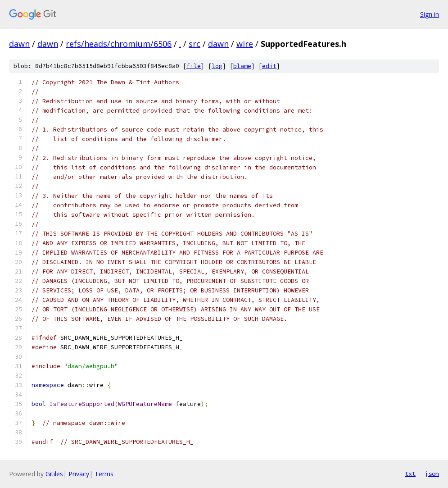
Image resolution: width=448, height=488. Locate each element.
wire (245, 44)
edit (269, 66)
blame (242, 66)
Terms (104, 474)
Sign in (430, 14)
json (432, 474)
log (217, 66)
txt (410, 474)
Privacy (79, 474)
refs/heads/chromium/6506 (119, 44)
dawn (19, 44)
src (195, 44)
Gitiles (54, 474)
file (194, 66)
